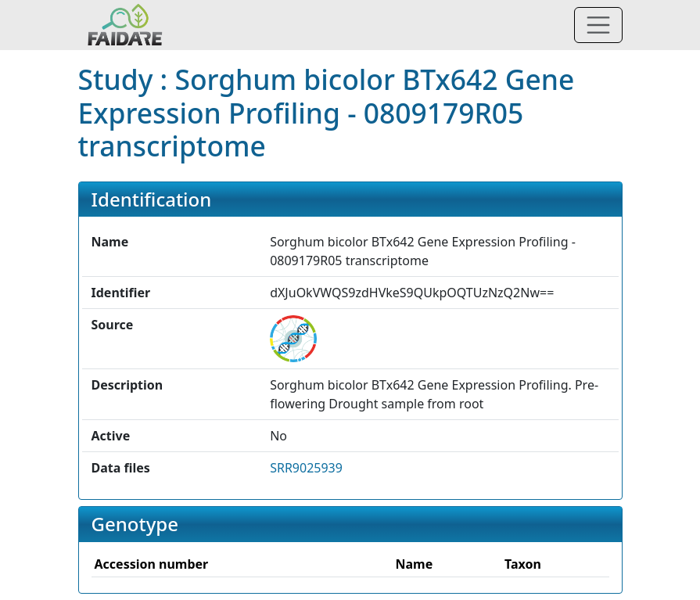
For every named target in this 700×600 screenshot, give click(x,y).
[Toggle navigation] (598, 25)
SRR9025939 (306, 468)
